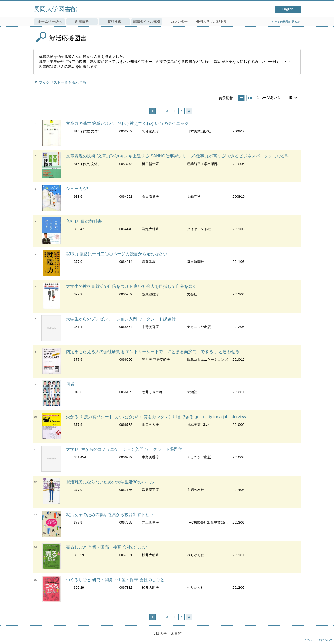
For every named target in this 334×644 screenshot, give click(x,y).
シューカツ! (77, 189)
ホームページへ (50, 22)
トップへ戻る (325, 635)
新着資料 (82, 22)
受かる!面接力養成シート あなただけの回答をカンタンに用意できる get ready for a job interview (156, 417)
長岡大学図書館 (55, 9)
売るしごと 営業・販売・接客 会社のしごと (107, 547)
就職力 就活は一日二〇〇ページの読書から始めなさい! (117, 254)
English (288, 9)
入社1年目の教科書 (84, 221)
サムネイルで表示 (250, 98)
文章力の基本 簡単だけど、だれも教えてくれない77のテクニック (127, 123)
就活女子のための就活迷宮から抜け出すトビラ (110, 515)
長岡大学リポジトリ (211, 22)
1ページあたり (269, 98)
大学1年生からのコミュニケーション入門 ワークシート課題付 (124, 449)
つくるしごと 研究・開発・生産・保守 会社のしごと (115, 580)
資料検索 (114, 22)
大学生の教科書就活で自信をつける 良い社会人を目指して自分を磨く (131, 286)
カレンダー (179, 22)
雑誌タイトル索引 (147, 22)
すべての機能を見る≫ (286, 22)
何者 (70, 384)
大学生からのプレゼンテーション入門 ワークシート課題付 (121, 319)
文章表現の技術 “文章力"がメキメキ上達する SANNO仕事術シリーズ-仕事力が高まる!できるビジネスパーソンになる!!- (177, 156)
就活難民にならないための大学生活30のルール (110, 482)
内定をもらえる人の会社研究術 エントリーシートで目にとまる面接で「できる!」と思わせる (153, 352)
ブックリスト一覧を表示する (63, 82)
